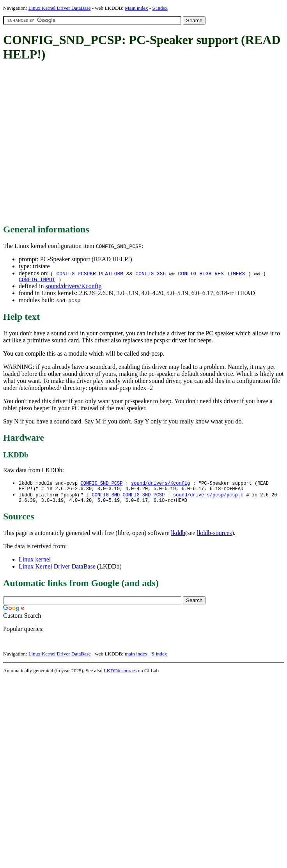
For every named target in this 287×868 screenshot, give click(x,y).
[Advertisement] (73, 143)
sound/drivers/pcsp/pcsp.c (208, 498)
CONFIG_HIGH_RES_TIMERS (212, 273)
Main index (136, 8)
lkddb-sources (214, 537)
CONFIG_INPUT (37, 280)
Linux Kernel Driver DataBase (60, 8)
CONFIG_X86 (151, 273)
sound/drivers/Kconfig (73, 287)
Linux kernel (35, 564)
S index (160, 8)
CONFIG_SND (106, 498)
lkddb (178, 537)
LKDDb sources (120, 675)
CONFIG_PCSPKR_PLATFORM (90, 273)
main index (136, 658)
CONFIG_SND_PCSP (101, 484)
